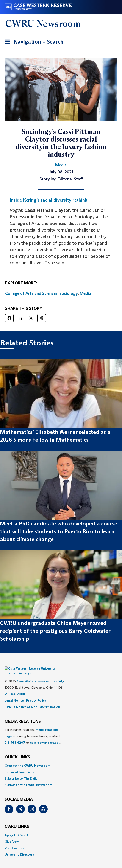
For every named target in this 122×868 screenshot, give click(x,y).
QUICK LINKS (17, 750)
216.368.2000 (15, 687)
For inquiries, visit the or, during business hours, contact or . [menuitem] (33, 729)
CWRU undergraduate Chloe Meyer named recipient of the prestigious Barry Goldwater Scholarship (55, 631)
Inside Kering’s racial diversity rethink (49, 200)
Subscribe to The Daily (21, 772)
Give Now (12, 835)
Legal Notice (14, 694)
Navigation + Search (33, 42)
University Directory (19, 848)
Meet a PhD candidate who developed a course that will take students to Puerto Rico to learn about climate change (59, 531)
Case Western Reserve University (40, 674)
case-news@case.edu (45, 736)
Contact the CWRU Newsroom (27, 759)
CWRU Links (17, 820)
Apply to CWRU (16, 828)
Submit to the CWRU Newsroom (28, 778)
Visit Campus (14, 841)
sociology (69, 293)
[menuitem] (61, 759)
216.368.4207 (15, 736)
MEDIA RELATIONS (23, 715)
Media (86, 293)
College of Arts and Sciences (31, 293)
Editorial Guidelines (19, 765)
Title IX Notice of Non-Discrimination (32, 700)
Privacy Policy (36, 694)
